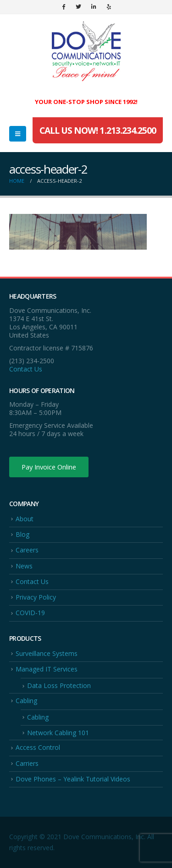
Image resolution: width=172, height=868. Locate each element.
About (25, 519)
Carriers (27, 763)
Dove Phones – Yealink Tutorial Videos (73, 779)
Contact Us (26, 369)
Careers (27, 550)
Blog (22, 534)
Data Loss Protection (59, 685)
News (24, 566)
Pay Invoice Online (49, 467)
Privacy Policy (36, 597)
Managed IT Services (47, 669)
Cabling (26, 701)
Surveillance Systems (47, 653)
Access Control (38, 747)
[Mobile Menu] (18, 134)
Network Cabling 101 (58, 733)
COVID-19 (30, 613)
